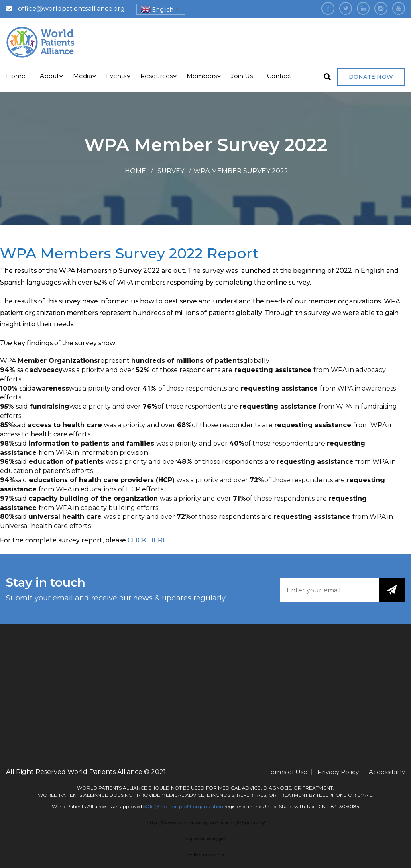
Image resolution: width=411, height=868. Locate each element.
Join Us (242, 76)
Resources (157, 76)
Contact (279, 76)
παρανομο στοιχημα (205, 838)
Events (116, 76)
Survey (171, 171)
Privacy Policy (338, 772)
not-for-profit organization (192, 806)
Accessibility (387, 772)
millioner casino (205, 855)
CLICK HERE (147, 540)
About (49, 76)
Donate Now (371, 77)
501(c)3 (151, 806)
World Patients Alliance (105, 772)
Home (16, 76)
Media (82, 76)
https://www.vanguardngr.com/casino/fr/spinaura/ (206, 822)
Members (202, 76)
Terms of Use (287, 772)
